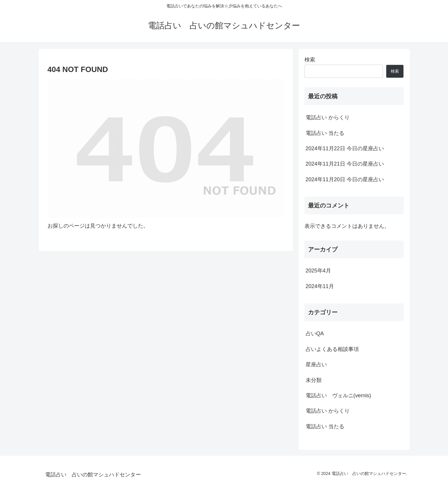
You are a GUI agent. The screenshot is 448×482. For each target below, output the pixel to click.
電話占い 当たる (325, 133)
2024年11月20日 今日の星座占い (345, 179)
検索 (310, 60)
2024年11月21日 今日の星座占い (345, 164)
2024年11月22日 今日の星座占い (345, 148)
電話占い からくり (328, 117)
